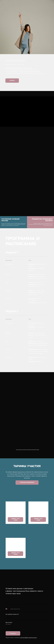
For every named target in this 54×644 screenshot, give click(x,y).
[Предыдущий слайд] (3, 463)
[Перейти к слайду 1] (15, 480)
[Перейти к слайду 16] (35, 480)
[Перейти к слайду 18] (37, 480)
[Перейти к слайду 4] (19, 480)
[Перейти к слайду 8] (24, 480)
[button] (27, 513)
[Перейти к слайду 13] (31, 480)
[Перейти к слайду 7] (23, 480)
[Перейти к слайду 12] (30, 480)
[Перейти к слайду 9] (26, 480)
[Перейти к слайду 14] (32, 480)
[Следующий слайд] (51, 463)
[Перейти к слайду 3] (18, 480)
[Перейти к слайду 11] (28, 480)
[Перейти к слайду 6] (22, 480)
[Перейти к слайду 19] (39, 480)
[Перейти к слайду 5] (21, 480)
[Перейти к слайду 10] (27, 480)
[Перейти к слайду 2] (17, 480)
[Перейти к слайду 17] (36, 480)
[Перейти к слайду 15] (33, 480)
